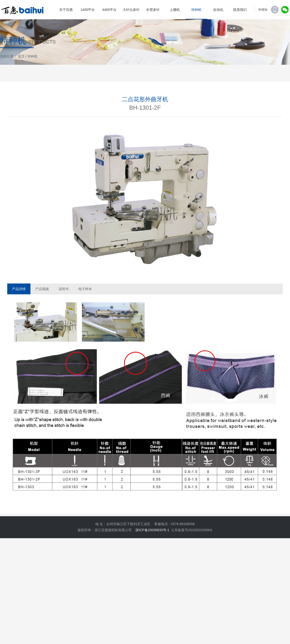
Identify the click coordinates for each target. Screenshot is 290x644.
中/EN (263, 10)
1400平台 (88, 10)
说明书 (64, 299)
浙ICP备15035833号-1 (152, 530)
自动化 (218, 10)
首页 (21, 56)
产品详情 (19, 299)
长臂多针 (153, 10)
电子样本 (85, 299)
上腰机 (175, 10)
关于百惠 (66, 10)
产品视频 (42, 299)
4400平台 (109, 10)
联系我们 (240, 10)
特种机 (196, 10)
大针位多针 (131, 10)
